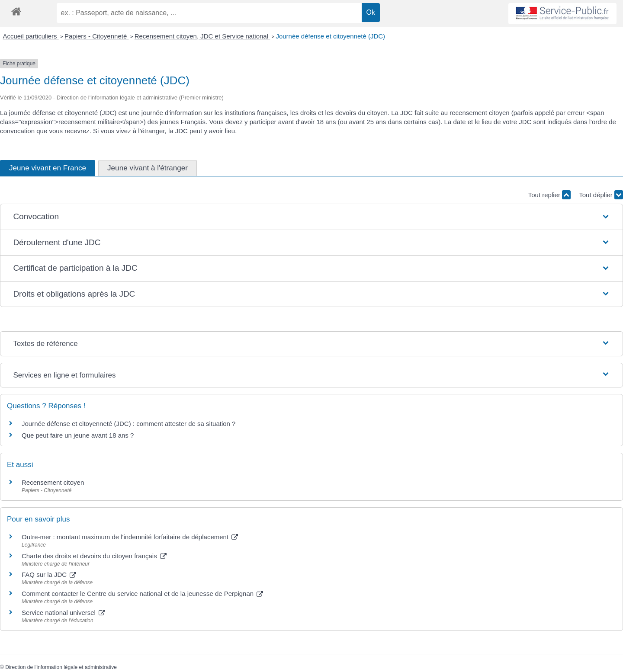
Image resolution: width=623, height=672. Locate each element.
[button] (311, 217)
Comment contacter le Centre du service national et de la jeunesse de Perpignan (142, 594)
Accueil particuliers (31, 36)
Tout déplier (601, 195)
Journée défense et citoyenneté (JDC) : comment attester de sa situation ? (128, 424)
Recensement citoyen (53, 482)
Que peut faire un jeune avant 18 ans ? (78, 435)
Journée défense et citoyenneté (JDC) (330, 36)
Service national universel (63, 613)
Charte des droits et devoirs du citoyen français (94, 556)
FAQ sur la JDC (49, 574)
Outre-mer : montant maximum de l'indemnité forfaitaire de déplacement (130, 537)
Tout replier (549, 195)
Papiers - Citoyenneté (96, 36)
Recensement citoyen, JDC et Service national (202, 36)
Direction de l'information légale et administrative (61, 667)
